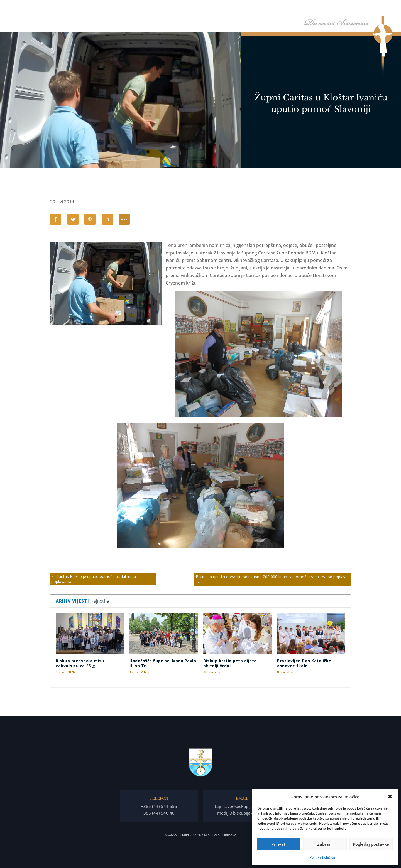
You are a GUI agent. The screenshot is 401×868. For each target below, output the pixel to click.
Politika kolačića (322, 857)
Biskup (221, 8)
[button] (390, 797)
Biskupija (247, 8)
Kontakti (377, 8)
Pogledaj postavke (371, 844)
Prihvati (279, 844)
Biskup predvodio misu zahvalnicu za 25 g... (80, 663)
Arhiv (353, 8)
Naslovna (201, 8)
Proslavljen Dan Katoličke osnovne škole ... (304, 663)
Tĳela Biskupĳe (281, 8)
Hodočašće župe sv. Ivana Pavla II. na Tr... (163, 663)
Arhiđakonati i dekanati (321, 8)
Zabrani (325, 844)
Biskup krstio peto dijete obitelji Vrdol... (230, 663)
